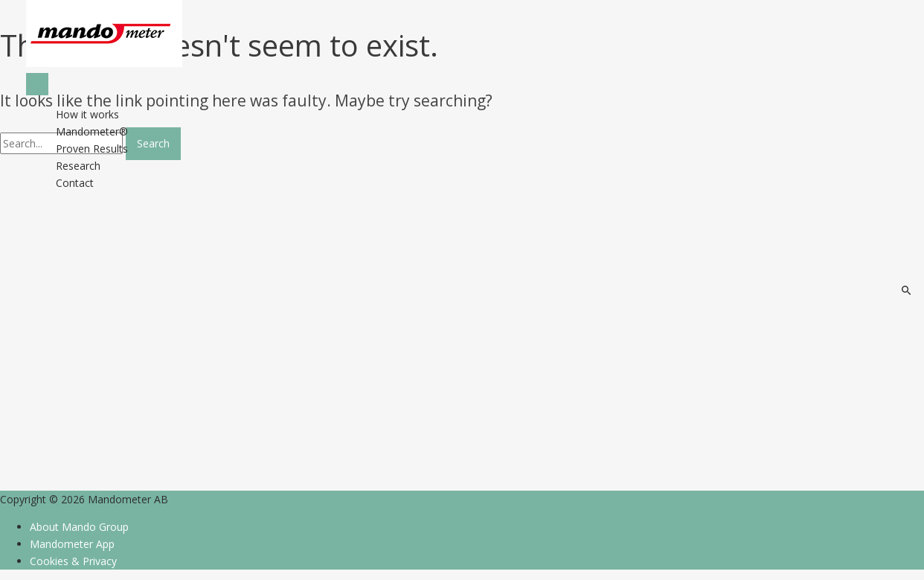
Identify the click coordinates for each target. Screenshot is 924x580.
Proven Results (92, 149)
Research (78, 166)
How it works (87, 114)
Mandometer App (72, 544)
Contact (75, 183)
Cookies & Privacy (73, 561)
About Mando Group (79, 527)
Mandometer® (92, 131)
